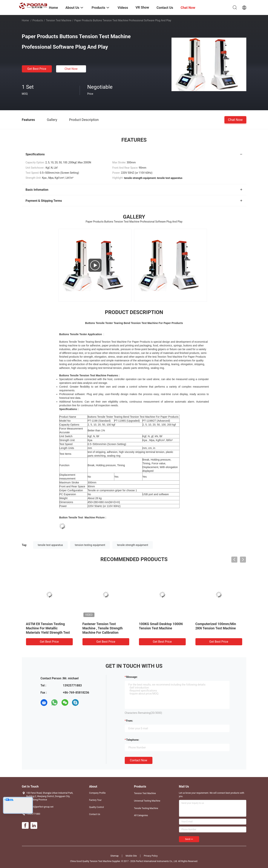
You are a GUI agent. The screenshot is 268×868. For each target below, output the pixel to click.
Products (38, 20)
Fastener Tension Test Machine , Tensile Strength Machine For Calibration (103, 628)
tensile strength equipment (133, 545)
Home (25, 20)
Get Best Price (37, 69)
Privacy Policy (151, 856)
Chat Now (71, 69)
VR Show (142, 7)
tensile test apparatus (50, 545)
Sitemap (114, 856)
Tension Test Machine (59, 20)
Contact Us (95, 814)
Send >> (189, 839)
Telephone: (133, 740)
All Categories (141, 815)
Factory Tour (95, 800)
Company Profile (97, 793)
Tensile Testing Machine (146, 808)
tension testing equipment (90, 545)
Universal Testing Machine (147, 801)
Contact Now (139, 760)
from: (130, 721)
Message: (132, 677)
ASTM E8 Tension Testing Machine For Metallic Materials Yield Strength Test (48, 628)
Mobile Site (131, 856)
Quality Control (97, 807)
